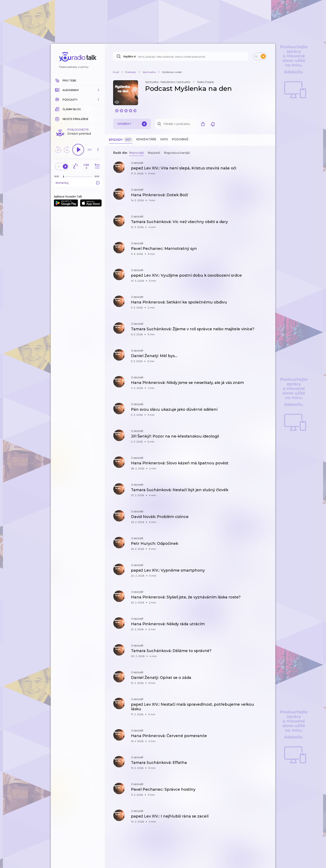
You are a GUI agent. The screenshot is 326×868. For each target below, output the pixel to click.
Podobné (180, 139)
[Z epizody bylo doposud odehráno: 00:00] (58, 176)
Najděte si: (130, 56)
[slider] (63, 177)
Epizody (121, 140)
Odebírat (132, 124)
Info (164, 139)
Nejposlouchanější (177, 153)
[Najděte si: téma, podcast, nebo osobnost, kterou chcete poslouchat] (181, 56)
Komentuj (78, 183)
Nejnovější (136, 153)
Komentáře (146, 139)
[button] (78, 90)
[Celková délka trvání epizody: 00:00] (98, 176)
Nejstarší (154, 153)
